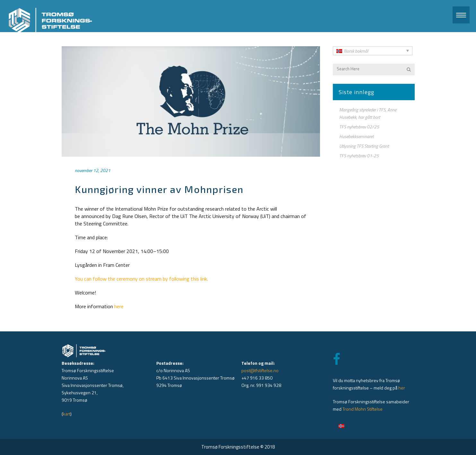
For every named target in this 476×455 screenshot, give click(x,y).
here (119, 306)
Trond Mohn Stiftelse (363, 409)
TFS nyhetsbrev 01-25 (359, 156)
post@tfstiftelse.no (260, 370)
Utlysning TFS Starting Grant (364, 146)
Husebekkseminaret (356, 136)
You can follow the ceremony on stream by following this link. (142, 279)
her (402, 388)
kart (67, 414)
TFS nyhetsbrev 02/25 (359, 127)
